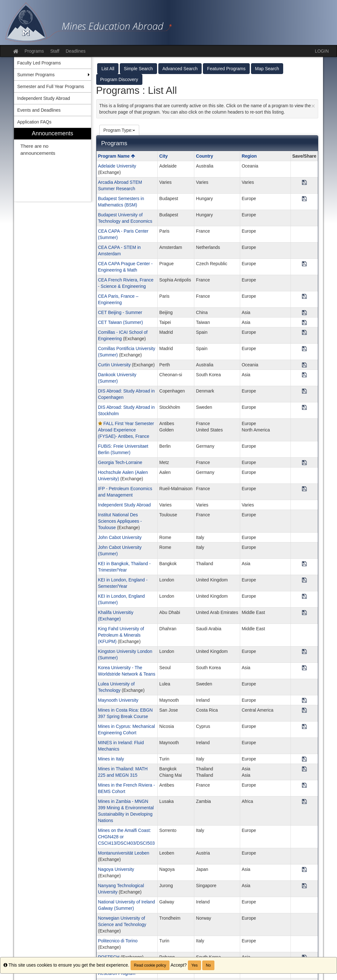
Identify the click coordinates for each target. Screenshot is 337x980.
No (208, 965)
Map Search (267, 69)
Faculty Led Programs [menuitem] (39, 63)
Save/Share (305, 156)
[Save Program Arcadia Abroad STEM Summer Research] (304, 183)
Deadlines (75, 51)
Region (249, 156)
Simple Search (138, 69)
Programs (34, 51)
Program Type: (119, 130)
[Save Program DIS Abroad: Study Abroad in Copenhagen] (304, 391)
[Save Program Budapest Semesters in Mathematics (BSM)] (304, 199)
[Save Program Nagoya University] (304, 870)
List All (108, 69)
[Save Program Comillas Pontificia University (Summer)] (304, 349)
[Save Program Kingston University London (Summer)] (304, 652)
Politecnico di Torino (118, 941)
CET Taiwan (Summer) (121, 322)
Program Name (117, 156)
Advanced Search (180, 69)
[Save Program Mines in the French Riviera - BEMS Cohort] (304, 785)
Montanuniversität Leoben (124, 853)
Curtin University (115, 365)
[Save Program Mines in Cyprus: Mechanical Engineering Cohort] (304, 727)
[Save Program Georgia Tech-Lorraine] (304, 463)
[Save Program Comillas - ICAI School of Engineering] (304, 333)
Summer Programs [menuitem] (36, 75)
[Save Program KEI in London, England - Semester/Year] (304, 580)
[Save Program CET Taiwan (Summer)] (304, 323)
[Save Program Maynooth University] (304, 701)
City (163, 156)
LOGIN (322, 51)
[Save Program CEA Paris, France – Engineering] (304, 297)
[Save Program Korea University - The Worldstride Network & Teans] (304, 668)
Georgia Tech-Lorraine (120, 462)
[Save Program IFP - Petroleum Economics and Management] (304, 489)
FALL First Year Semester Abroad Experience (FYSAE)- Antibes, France (126, 430)
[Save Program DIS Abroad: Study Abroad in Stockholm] (304, 408)
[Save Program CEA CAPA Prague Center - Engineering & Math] (304, 264)
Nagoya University (116, 869)
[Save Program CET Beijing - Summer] (304, 313)
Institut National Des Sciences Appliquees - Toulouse (120, 521)
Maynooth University (118, 700)
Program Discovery (119, 79)
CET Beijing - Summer (120, 312)
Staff (55, 51)
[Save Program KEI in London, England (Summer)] (304, 597)
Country (204, 156)
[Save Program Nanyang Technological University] (304, 886)
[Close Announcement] (313, 106)
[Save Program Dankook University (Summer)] (304, 375)
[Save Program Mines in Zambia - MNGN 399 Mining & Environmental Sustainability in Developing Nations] (304, 802)
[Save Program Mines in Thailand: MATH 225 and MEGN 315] (304, 769)
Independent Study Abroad (125, 505)
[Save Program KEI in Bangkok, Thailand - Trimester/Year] (304, 564)
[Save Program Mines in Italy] (304, 759)
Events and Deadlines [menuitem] (39, 110)
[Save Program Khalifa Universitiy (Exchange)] (304, 613)
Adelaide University (117, 166)
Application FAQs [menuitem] (34, 122)
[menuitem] (53, 165)
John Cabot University (120, 537)
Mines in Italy (111, 759)
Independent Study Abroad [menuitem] (44, 98)
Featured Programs (226, 69)
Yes (195, 965)
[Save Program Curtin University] (304, 365)
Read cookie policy (150, 965)
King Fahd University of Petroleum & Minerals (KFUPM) (121, 635)
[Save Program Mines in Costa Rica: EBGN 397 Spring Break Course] (304, 711)
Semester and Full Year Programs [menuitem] (51, 86)
